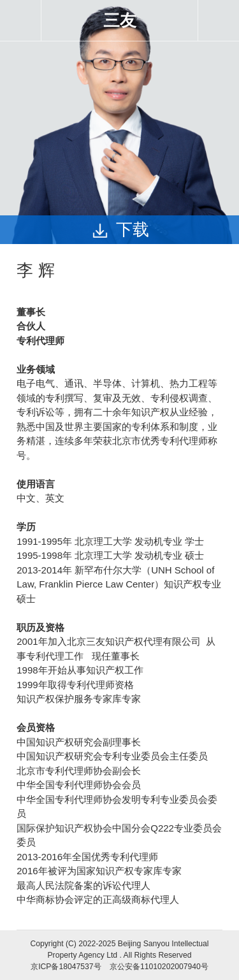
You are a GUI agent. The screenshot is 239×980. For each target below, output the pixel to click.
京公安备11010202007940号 (159, 967)
